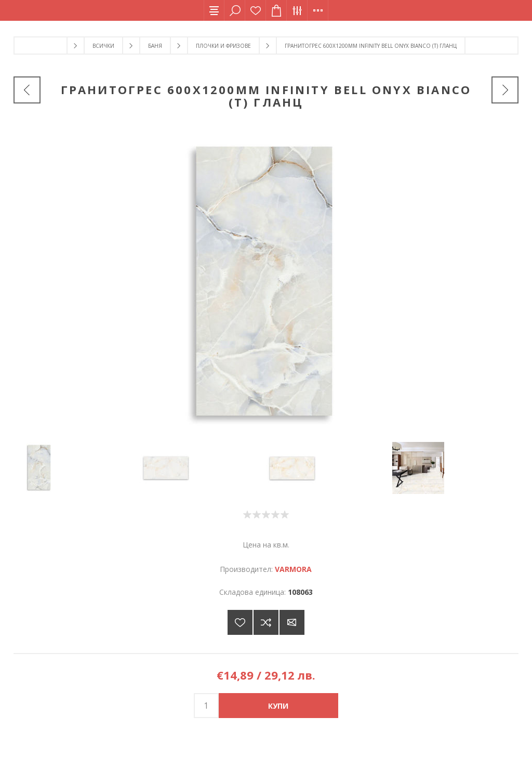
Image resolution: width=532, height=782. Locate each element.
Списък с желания (256, 10)
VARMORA (293, 569)
